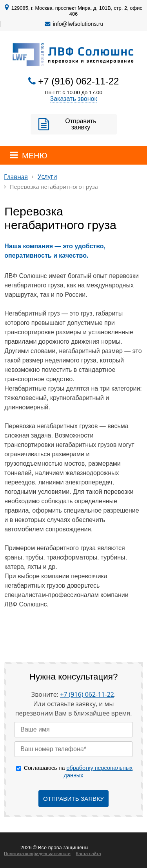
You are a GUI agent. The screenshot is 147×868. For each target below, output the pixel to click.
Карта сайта (88, 854)
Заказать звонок (74, 99)
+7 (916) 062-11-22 (78, 81)
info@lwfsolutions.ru (78, 24)
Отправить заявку (81, 124)
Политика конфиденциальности (37, 854)
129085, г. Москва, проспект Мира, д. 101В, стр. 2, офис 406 (77, 11)
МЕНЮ (35, 156)
